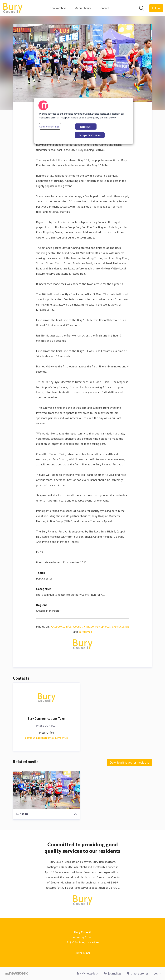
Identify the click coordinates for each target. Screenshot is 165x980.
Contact (104, 8)
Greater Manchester (48, 611)
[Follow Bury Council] (156, 8)
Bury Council (83, 595)
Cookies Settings (49, 126)
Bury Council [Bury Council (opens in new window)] (82, 953)
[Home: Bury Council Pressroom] (13, 8)
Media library (83, 8)
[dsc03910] (46, 790)
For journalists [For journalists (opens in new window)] (112, 973)
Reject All (86, 127)
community (50, 595)
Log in (157, 973)
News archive (58, 8)
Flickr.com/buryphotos (97, 627)
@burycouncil (120, 627)
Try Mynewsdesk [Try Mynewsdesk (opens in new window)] (87, 973)
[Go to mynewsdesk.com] (17, 974)
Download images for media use (129, 762)
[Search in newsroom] (141, 8)
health (61, 595)
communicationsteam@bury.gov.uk (46, 738)
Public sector (44, 578)
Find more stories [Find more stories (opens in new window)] (137, 973)
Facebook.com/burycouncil (66, 627)
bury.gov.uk (85, 632)
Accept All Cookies (90, 135)
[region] (84, 121)
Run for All (98, 595)
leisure (70, 595)
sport (39, 595)
